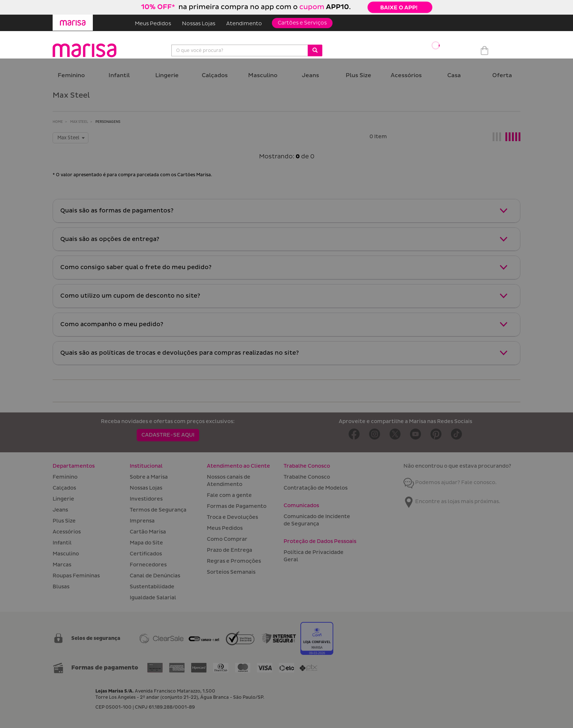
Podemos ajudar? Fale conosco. (450, 482)
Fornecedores (148, 565)
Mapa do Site (146, 543)
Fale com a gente (229, 495)
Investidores (146, 499)
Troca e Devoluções (232, 517)
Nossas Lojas (199, 24)
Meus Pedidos (153, 24)
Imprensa (142, 521)
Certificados (146, 554)
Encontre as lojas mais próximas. (452, 501)
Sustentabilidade (152, 587)
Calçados (215, 76)
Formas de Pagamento (237, 506)
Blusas (61, 587)
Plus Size (358, 76)
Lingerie (167, 76)
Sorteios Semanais (231, 572)
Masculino (263, 76)
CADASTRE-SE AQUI (168, 435)
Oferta (502, 76)
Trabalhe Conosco (307, 477)
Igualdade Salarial (153, 598)
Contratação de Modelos (316, 488)
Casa (454, 76)
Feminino (71, 76)
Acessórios (406, 76)
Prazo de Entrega (229, 550)
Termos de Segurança (158, 510)
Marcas (62, 565)
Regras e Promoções (234, 561)
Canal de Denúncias (155, 576)
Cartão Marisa (148, 532)
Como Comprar (227, 539)
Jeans (310, 76)
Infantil (119, 76)
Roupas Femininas (76, 576)
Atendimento (244, 24)
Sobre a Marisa (149, 477)
